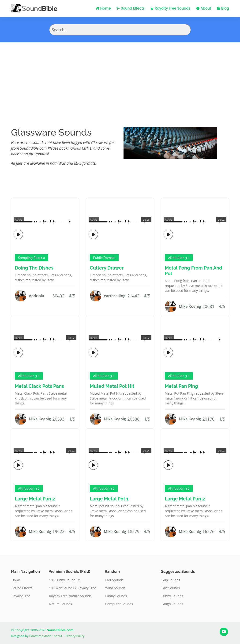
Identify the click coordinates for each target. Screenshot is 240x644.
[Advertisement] (120, 78)
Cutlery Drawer (107, 268)
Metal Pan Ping (181, 386)
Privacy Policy (75, 636)
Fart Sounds (114, 580)
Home (103, 8)
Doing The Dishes (34, 268)
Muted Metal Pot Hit (112, 386)
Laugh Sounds (172, 604)
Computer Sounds (119, 604)
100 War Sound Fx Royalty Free (73, 588)
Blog (223, 8)
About (204, 8)
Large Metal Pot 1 (109, 499)
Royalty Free (21, 596)
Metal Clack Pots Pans (39, 386)
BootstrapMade (40, 636)
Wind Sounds (115, 588)
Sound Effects (131, 8)
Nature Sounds (60, 604)
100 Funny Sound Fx (64, 580)
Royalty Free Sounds (170, 8)
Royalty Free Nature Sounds (70, 596)
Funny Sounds (116, 596)
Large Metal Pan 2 (35, 499)
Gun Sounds (171, 580)
